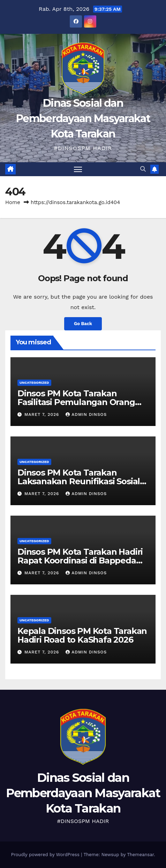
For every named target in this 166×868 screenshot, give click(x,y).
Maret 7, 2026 (43, 414)
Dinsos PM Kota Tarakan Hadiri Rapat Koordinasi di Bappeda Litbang (80, 560)
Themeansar (140, 855)
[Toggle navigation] (78, 169)
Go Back (83, 324)
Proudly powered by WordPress (46, 855)
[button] (143, 169)
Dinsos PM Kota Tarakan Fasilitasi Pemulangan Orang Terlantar (76, 402)
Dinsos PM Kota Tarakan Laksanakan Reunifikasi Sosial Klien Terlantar (79, 481)
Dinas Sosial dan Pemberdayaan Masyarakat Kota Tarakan (83, 118)
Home (13, 202)
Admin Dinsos (86, 414)
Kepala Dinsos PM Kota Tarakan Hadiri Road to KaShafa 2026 (82, 635)
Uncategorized (34, 383)
